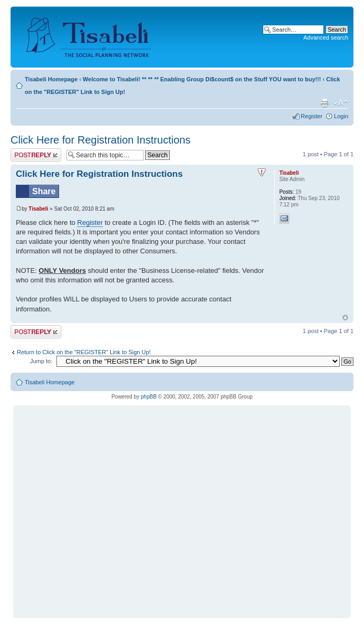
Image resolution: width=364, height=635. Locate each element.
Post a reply (36, 155)
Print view (324, 103)
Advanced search (326, 37)
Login (341, 116)
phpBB (149, 397)
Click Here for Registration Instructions (100, 140)
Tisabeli (38, 209)
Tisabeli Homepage (51, 79)
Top (345, 317)
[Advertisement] (99, 507)
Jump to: (41, 361)
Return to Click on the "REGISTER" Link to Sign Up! (84, 352)
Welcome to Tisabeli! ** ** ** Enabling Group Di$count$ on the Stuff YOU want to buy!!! (202, 79)
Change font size (341, 103)
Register (312, 116)
